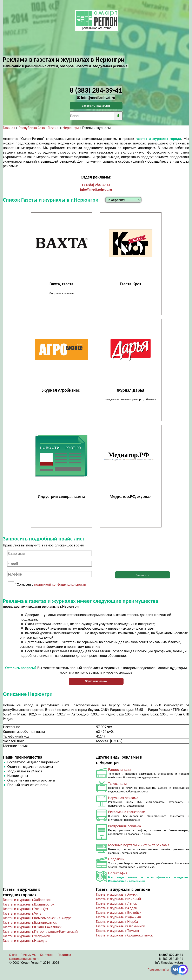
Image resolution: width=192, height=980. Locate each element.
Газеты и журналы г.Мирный (119, 899)
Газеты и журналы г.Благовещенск (30, 922)
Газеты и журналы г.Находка (25, 941)
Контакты (47, 955)
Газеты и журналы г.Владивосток (29, 904)
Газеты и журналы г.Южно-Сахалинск (32, 927)
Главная (9, 128)
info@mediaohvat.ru (96, 189)
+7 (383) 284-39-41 (96, 185)
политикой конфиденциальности (60, 585)
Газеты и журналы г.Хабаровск (27, 900)
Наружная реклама (123, 798)
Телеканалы (118, 784)
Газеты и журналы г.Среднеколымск (124, 935)
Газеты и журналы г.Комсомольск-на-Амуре (37, 918)
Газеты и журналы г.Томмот (118, 931)
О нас (13, 955)
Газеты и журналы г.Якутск (117, 894)
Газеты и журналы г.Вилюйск (119, 913)
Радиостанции (120, 770)
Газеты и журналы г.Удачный (119, 917)
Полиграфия (118, 873)
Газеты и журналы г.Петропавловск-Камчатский (40, 932)
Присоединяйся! (159, 970)
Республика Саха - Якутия (39, 128)
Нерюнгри (71, 128)
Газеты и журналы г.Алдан (117, 908)
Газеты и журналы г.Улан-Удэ (25, 909)
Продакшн (116, 859)
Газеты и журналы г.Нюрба (117, 922)
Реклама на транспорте (127, 812)
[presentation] (143, 559)
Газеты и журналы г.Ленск (116, 903)
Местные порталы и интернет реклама (139, 845)
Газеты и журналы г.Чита (22, 913)
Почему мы (28, 955)
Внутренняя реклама (125, 826)
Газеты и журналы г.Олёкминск (121, 926)
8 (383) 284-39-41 (171, 959)
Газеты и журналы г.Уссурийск (26, 936)
